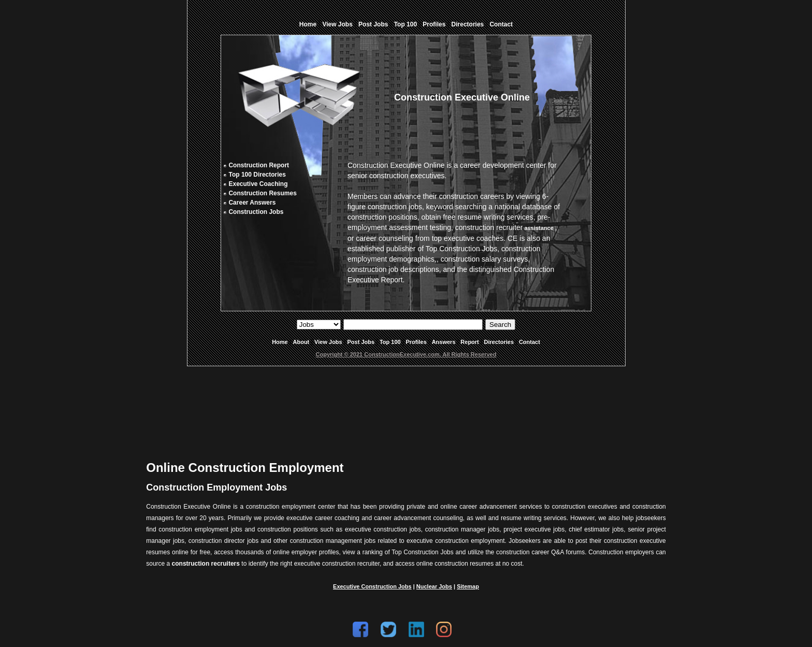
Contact (501, 24)
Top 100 (405, 24)
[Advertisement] (406, 405)
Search (500, 325)
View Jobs (337, 24)
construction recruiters (206, 564)
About (301, 342)
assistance (539, 228)
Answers (444, 342)
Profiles (434, 24)
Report (469, 342)
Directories (468, 24)
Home (308, 24)
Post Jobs (373, 24)
